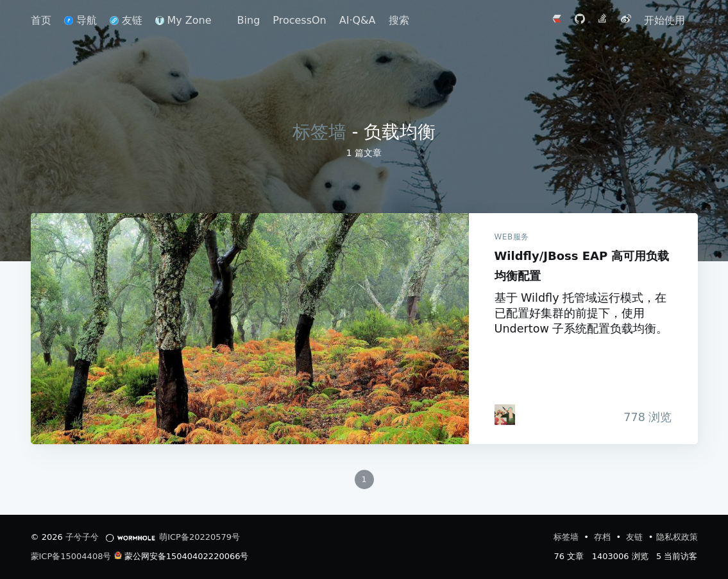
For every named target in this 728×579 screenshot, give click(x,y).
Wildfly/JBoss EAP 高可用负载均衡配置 (250, 329)
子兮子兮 (82, 537)
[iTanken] (505, 415)
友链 (126, 20)
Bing (249, 20)
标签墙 (319, 132)
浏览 (641, 417)
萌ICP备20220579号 (199, 537)
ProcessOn (299, 20)
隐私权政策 (677, 537)
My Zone (183, 20)
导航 (80, 20)
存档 (604, 537)
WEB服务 (512, 237)
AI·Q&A (358, 20)
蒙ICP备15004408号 (71, 556)
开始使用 (665, 20)
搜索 (399, 20)
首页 (41, 20)
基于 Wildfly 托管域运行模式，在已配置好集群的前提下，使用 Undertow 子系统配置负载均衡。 (581, 313)
